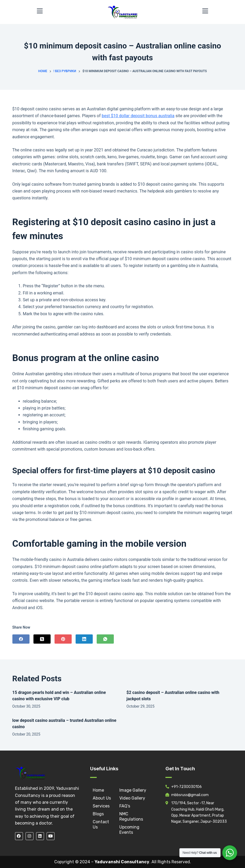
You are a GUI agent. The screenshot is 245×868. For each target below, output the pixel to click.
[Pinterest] (63, 639)
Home (98, 790)
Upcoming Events (129, 830)
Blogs (98, 814)
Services (101, 806)
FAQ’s (125, 806)
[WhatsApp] (105, 639)
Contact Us (101, 824)
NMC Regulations (131, 817)
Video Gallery (132, 798)
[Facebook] (21, 639)
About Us (102, 798)
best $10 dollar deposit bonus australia (138, 116)
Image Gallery (133, 790)
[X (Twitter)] (42, 639)
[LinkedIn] (84, 639)
